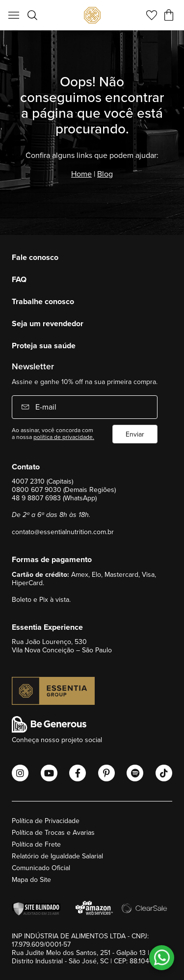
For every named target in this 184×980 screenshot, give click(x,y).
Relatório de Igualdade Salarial (57, 856)
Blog (105, 174)
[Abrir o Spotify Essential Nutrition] (135, 773)
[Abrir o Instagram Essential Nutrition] (20, 773)
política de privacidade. (64, 437)
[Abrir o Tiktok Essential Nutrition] (164, 773)
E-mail (45, 407)
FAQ (19, 279)
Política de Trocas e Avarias (53, 832)
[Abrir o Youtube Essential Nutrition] (49, 773)
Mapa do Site (31, 879)
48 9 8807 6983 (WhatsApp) (54, 498)
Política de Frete (36, 844)
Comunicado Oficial (41, 868)
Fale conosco (35, 257)
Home (81, 174)
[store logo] (92, 15)
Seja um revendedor (48, 323)
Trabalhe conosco (43, 301)
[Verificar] (39, 909)
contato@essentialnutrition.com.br (63, 532)
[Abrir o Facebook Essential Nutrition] (78, 773)
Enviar (135, 434)
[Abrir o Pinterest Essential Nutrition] (106, 773)
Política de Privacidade (46, 821)
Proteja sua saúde (44, 346)
